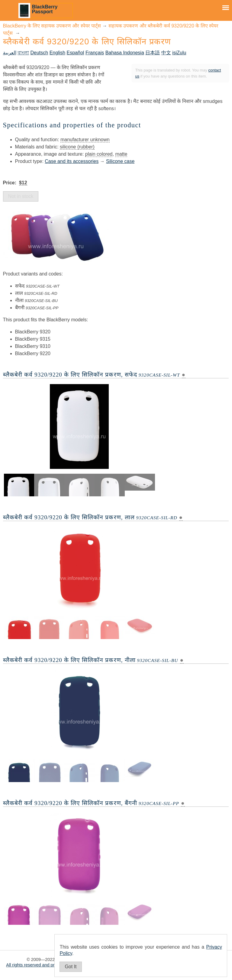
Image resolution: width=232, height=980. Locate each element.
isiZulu (179, 53)
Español (76, 53)
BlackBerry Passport (45, 9)
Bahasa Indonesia (125, 53)
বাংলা (23, 53)
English (57, 53)
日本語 (153, 53)
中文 (166, 53)
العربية (10, 53)
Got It (71, 967)
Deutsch (39, 53)
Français (95, 53)
